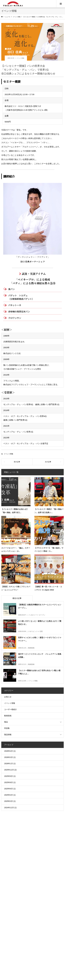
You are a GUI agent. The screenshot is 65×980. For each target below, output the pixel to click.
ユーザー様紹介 (11, 709)
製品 (6, 722)
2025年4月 (9, 795)
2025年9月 (9, 776)
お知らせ (8, 697)
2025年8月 (9, 782)
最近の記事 (17, 598)
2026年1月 (9, 764)
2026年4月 (9, 751)
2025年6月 (9, 789)
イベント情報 (20, 58)
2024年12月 (9, 808)
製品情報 (8, 735)
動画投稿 (8, 716)
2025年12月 (9, 770)
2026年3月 (9, 757)
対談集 (7, 728)
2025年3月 (9, 801)
